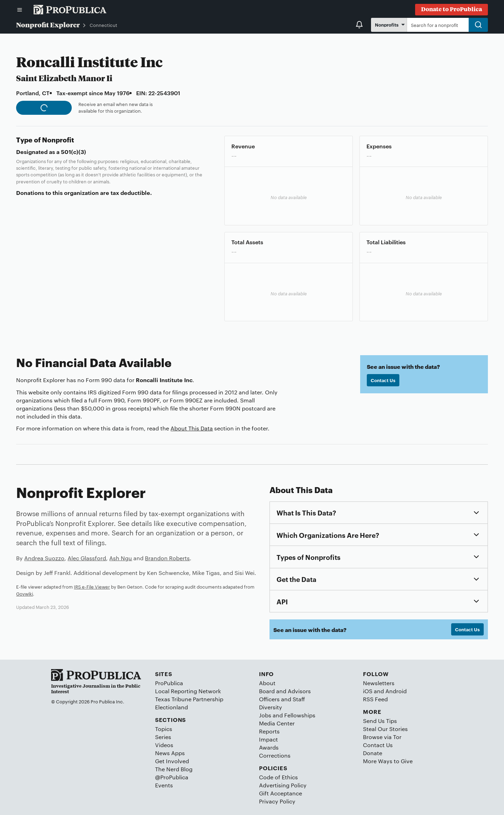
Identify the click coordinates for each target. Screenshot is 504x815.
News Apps (170, 753)
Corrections (275, 755)
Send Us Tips (380, 721)
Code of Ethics (278, 777)
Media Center (277, 723)
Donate (373, 753)
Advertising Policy (283, 785)
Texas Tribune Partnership (189, 699)
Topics (164, 729)
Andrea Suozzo (44, 558)
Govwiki (24, 593)
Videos (164, 745)
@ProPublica (172, 777)
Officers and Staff (282, 699)
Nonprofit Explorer (48, 24)
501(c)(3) (73, 152)
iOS (368, 691)
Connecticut (103, 25)
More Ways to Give (388, 761)
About (267, 683)
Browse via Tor (382, 737)
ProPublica (169, 683)
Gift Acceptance (281, 793)
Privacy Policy (277, 801)
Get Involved (172, 761)
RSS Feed (375, 699)
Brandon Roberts (167, 558)
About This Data (192, 428)
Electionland (171, 707)
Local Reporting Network (188, 691)
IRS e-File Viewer (92, 586)
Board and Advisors (285, 691)
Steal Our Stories (385, 729)
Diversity (271, 707)
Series (163, 737)
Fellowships (300, 715)
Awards (269, 747)
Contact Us (383, 380)
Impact (268, 739)
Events (164, 785)
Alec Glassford (87, 558)
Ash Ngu (121, 558)
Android (396, 691)
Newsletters (379, 683)
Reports (269, 731)
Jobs (265, 715)
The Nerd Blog (174, 769)
